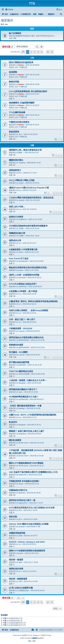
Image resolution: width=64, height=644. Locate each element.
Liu (20, 190)
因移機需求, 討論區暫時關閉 (22, 103)
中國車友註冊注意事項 (19, 122)
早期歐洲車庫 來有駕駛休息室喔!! (24, 481)
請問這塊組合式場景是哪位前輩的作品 (26, 338)
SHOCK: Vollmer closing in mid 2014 (27, 542)
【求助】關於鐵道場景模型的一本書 (25, 406)
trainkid (21, 200)
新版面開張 (14, 132)
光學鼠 (21, 228)
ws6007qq (22, 286)
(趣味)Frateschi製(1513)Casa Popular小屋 (29, 188)
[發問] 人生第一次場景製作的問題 (24, 275)
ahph (20, 392)
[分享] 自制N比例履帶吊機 (21, 588)
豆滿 (20, 536)
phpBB (24, 635)
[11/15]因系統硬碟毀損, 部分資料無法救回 (28, 91)
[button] (23, 52)
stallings (22, 408)
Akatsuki (22, 493)
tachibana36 (23, 261)
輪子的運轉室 (15, 33)
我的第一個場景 (16, 560)
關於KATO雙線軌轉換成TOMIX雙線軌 (26, 463)
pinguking (22, 434)
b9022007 (22, 365)
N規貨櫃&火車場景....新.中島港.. (24, 291)
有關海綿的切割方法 (18, 490)
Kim (20, 173)
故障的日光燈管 (16, 217)
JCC (20, 134)
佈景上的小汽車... (17, 207)
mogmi (21, 183)
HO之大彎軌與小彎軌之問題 (22, 180)
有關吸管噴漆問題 (17, 533)
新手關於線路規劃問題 (19, 362)
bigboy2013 (23, 503)
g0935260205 (24, 340)
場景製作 (7, 20)
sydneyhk (22, 277)
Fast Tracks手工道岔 (19, 259)
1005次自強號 (24, 374)
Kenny (21, 65)
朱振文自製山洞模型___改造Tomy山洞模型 (29, 310)
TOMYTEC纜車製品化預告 (21, 371)
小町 (20, 581)
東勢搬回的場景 (16, 345)
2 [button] (31, 52)
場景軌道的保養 (16, 569)
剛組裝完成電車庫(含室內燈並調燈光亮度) (28, 268)
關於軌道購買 (15, 440)
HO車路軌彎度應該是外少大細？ (24, 397)
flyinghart (22, 383)
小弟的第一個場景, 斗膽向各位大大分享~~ (28, 380)
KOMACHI (22, 219)
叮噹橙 (21, 236)
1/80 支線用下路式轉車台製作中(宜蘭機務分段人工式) (33, 472)
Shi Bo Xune (23, 443)
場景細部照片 (15, 170)
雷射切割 (13, 517)
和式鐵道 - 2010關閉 (18, 352)
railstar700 (22, 475)
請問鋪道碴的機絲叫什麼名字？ (23, 389)
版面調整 (13, 72)
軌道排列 (13, 422)
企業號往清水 (24, 590)
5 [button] (42, 52)
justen (21, 252)
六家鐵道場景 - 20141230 (20, 328)
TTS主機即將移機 (17, 112)
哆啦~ (21, 153)
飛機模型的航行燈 (17, 233)
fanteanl (22, 527)
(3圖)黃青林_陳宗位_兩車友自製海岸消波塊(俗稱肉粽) (33, 301)
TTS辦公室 (23, 67)
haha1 (21, 484)
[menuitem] (9, 10)
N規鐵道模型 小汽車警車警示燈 (23, 249)
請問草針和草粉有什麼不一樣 (22, 500)
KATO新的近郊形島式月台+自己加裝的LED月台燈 (32, 508)
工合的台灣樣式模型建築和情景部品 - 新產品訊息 (31, 198)
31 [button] (48, 52)
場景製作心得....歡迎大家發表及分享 (25, 150)
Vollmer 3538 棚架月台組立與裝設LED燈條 (29, 524)
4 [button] (38, 52)
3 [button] (35, 52)
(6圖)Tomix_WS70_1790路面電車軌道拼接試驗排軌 (33, 415)
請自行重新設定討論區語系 (21, 62)
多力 (20, 519)
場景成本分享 (15, 240)
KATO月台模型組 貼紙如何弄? (23, 284)
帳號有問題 (14, 82)
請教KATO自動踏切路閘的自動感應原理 (27, 551)
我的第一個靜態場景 (18, 579)
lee (6, 24)
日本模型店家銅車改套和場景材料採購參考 (28, 226)
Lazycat (21, 331)
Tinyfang (22, 163)
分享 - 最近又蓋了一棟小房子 (22, 319)
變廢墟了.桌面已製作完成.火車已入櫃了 (27, 431)
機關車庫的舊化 (16, 160)
